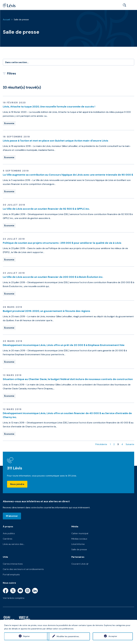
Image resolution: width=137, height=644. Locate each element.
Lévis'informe (78, 544)
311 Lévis (15, 468)
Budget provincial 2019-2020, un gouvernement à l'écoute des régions (46, 311)
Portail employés (11, 575)
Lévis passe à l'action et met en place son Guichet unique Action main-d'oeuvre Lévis (56, 141)
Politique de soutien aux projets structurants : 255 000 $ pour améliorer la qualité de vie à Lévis (62, 243)
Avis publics (9, 533)
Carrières (8, 539)
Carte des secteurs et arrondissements (23, 569)
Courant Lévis (79, 564)
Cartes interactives (13, 564)
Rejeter (24, 636)
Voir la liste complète (14, 598)
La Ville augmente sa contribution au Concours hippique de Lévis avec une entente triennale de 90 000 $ (68, 175)
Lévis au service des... (14, 544)
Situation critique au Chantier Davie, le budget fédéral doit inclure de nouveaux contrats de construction (68, 379)
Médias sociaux (79, 539)
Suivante (130, 444)
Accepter (113, 636)
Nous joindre (17, 484)
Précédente (101, 444)
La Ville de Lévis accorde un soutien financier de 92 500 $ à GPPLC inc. (46, 209)
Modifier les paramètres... (68, 636)
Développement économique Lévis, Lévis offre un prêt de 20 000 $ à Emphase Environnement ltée (64, 345)
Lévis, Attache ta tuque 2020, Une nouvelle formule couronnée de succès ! (49, 107)
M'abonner (12, 516)
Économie (9, 123)
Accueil (6, 20)
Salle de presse (21, 20)
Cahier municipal (80, 533)
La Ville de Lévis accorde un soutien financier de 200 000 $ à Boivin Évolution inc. (53, 277)
